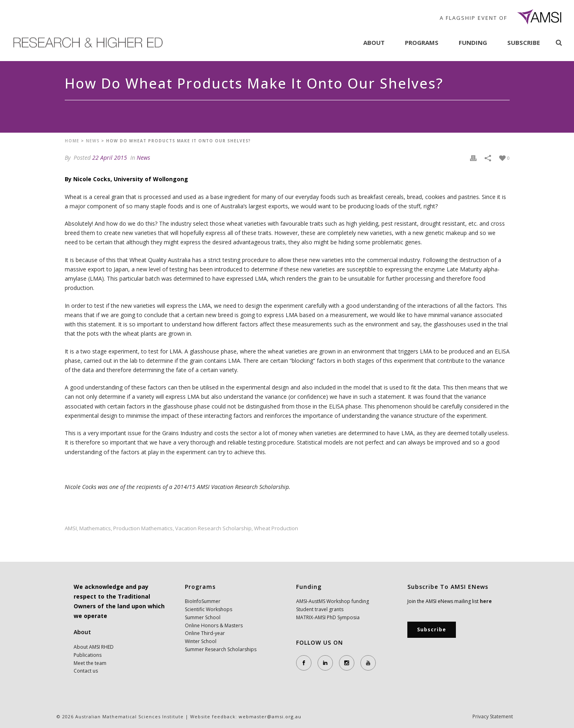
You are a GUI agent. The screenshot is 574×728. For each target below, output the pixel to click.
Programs (422, 42)
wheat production (276, 528)
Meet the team (90, 663)
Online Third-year (205, 633)
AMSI (71, 528)
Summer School (203, 617)
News (93, 141)
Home (72, 141)
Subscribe (524, 42)
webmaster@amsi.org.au (270, 716)
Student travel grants (320, 609)
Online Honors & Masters (214, 625)
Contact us (86, 671)
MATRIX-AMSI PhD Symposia (328, 617)
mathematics (95, 528)
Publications (88, 655)
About (374, 42)
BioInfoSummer (203, 601)
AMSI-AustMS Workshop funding (333, 601)
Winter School (201, 641)
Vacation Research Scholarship (213, 528)
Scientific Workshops (209, 609)
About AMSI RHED (94, 647)
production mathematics (143, 528)
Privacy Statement (493, 717)
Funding (473, 42)
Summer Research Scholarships (221, 649)
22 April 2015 (110, 158)
